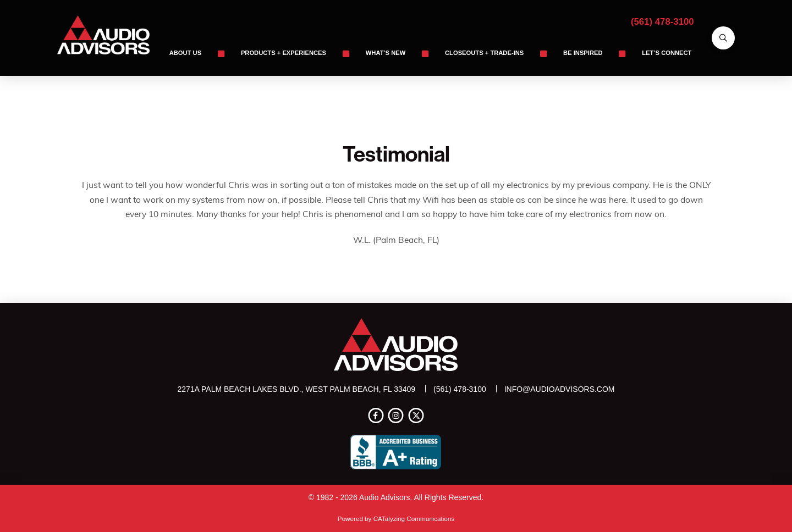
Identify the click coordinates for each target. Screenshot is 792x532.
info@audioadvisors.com (560, 389)
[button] (723, 38)
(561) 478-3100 (662, 22)
